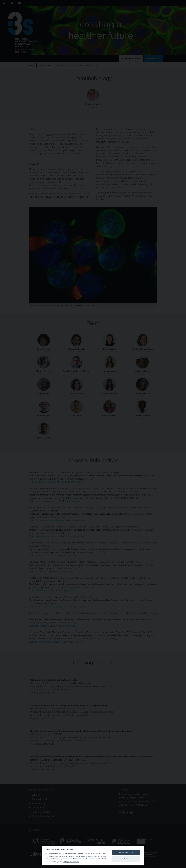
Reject (126, 859)
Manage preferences (71, 861)
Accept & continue (126, 852)
